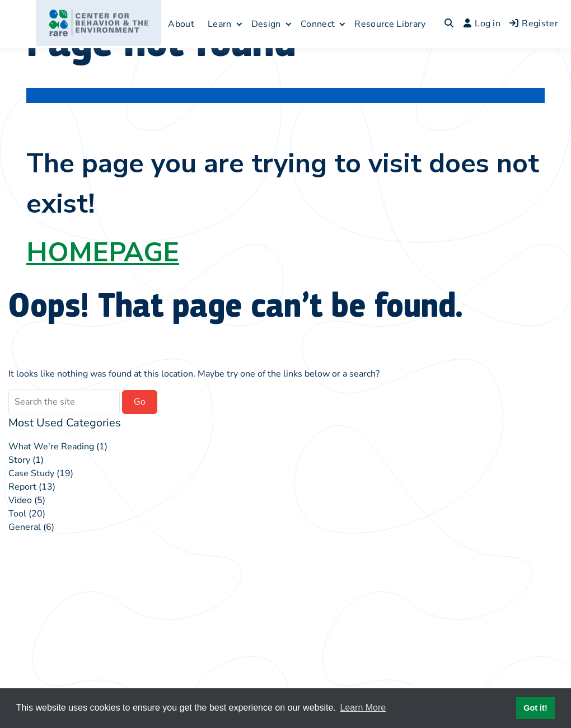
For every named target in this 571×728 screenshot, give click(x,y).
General (25, 527)
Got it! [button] (535, 708)
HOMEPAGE (103, 252)
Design (266, 24)
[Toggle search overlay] (449, 24)
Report (22, 487)
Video (20, 500)
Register (534, 24)
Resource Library (390, 24)
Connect (318, 24)
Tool (17, 514)
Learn (220, 24)
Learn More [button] (363, 708)
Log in (482, 24)
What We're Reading (51, 447)
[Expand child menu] (239, 24)
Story (19, 460)
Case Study (31, 473)
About (181, 24)
